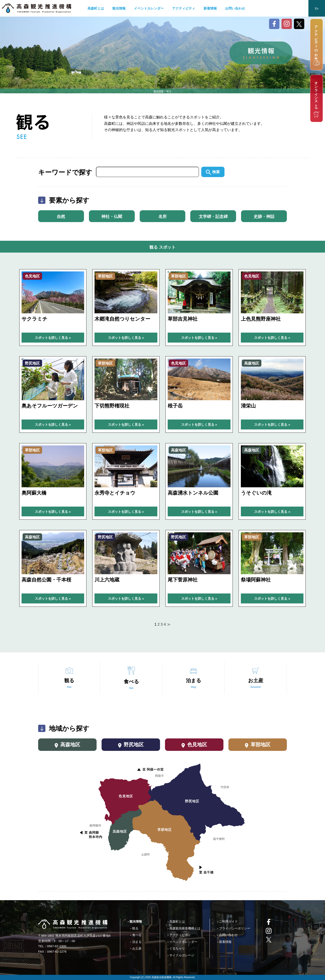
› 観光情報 (135, 921)
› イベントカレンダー (182, 942)
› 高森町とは (176, 921)
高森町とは (96, 8)
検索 (213, 172)
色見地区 (194, 745)
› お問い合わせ (227, 935)
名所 (162, 216)
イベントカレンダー (149, 8)
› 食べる (136, 935)
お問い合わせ (235, 8)
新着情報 (210, 8)
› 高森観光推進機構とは (184, 928)
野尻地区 (131, 745)
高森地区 (67, 745)
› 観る (134, 928)
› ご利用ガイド (227, 921)
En (317, 9)
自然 (61, 216)
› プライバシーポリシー (234, 928)
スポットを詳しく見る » (53, 338)
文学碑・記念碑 (213, 216)
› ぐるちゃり (176, 948)
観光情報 (119, 8)
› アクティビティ (179, 935)
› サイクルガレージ (181, 955)
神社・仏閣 (112, 216)
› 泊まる (136, 942)
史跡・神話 (264, 216)
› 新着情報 (224, 942)
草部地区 (258, 745)
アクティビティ (184, 8)
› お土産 (136, 948)
